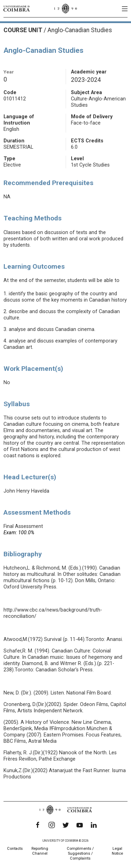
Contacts (15, 849)
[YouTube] (80, 825)
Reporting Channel (40, 851)
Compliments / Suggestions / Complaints (80, 853)
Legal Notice (117, 851)
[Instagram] (52, 825)
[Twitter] (66, 825)
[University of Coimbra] (17, 8)
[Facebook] (38, 825)
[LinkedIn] (94, 825)
